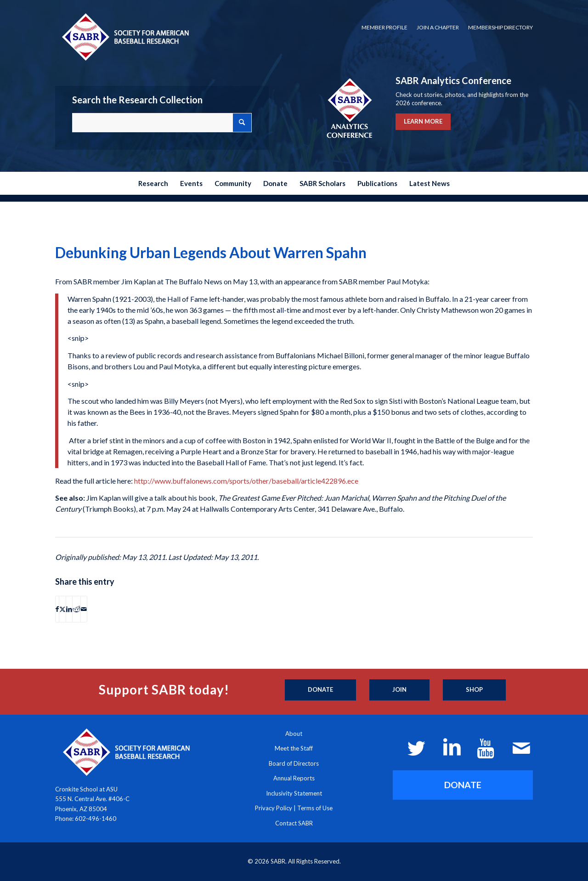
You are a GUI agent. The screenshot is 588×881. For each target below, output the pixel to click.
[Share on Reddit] (76, 609)
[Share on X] (62, 609)
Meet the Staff (294, 748)
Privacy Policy (274, 808)
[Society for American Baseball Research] (124, 37)
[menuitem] (384, 28)
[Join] (399, 690)
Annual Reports (294, 778)
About (294, 734)
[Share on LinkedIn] (69, 609)
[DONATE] (463, 785)
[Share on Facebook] (57, 609)
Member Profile (384, 27)
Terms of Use (315, 808)
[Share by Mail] (84, 609)
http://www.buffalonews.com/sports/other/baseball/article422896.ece (246, 481)
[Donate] (320, 690)
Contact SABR (294, 823)
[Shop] (474, 690)
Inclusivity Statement (294, 793)
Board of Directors (294, 763)
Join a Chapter (438, 27)
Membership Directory (500, 27)
